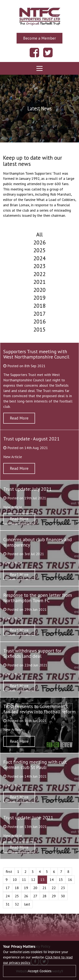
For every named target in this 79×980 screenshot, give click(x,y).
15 (61, 880)
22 (54, 888)
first (9, 872)
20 (35, 888)
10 (15, 880)
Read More (19, 418)
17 (8, 888)
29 (54, 896)
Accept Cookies (40, 971)
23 (63, 888)
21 (44, 888)
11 (24, 880)
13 (42, 880)
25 (17, 896)
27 (35, 896)
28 (44, 896)
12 (33, 880)
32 (17, 904)
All (39, 234)
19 (26, 888)
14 (52, 880)
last (27, 904)
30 (63, 896)
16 (70, 880)
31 (8, 904)
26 (26, 896)
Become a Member (39, 38)
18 (17, 888)
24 (8, 896)
